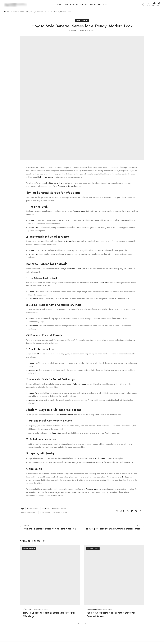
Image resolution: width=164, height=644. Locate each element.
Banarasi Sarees (18, 12)
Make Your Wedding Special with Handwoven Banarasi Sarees (107, 614)
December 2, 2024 (41, 609)
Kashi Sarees (45, 513)
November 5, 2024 (105, 609)
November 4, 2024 (87, 31)
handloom (45, 509)
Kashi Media (74, 31)
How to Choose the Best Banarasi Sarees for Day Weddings (50, 614)
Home (7, 12)
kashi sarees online (60, 513)
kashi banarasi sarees (29, 513)
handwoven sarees (59, 509)
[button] (78, 624)
